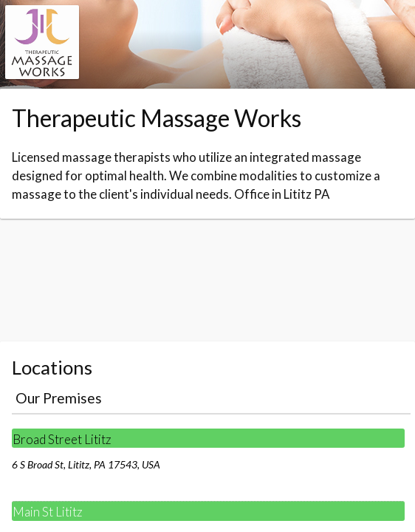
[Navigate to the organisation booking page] (42, 74)
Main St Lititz (48, 512)
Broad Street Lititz (62, 439)
